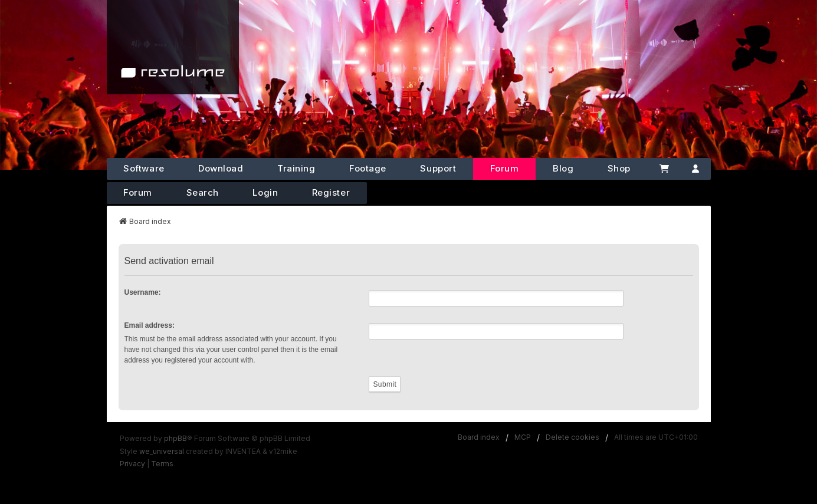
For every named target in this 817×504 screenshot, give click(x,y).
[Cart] (664, 169)
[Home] (173, 47)
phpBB (175, 438)
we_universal (162, 451)
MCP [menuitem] (523, 437)
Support (438, 168)
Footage (368, 168)
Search (203, 192)
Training (296, 168)
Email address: (150, 325)
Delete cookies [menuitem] (572, 437)
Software (144, 168)
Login (265, 192)
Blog (563, 168)
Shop (619, 168)
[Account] (695, 169)
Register (331, 192)
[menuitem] (132, 464)
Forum (505, 168)
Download (221, 168)
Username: (143, 292)
